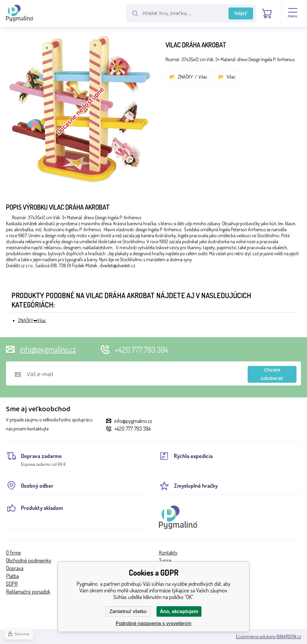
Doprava (15, 568)
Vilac (203, 77)
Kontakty (168, 553)
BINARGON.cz (289, 637)
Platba (12, 576)
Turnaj (165, 560)
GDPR (12, 584)
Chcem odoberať (272, 374)
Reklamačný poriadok (28, 592)
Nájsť (241, 13)
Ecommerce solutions (256, 637)
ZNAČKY (185, 77)
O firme (13, 553)
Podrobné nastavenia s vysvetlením (154, 623)
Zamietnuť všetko (128, 611)
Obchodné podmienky (29, 560)
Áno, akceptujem (179, 611)
